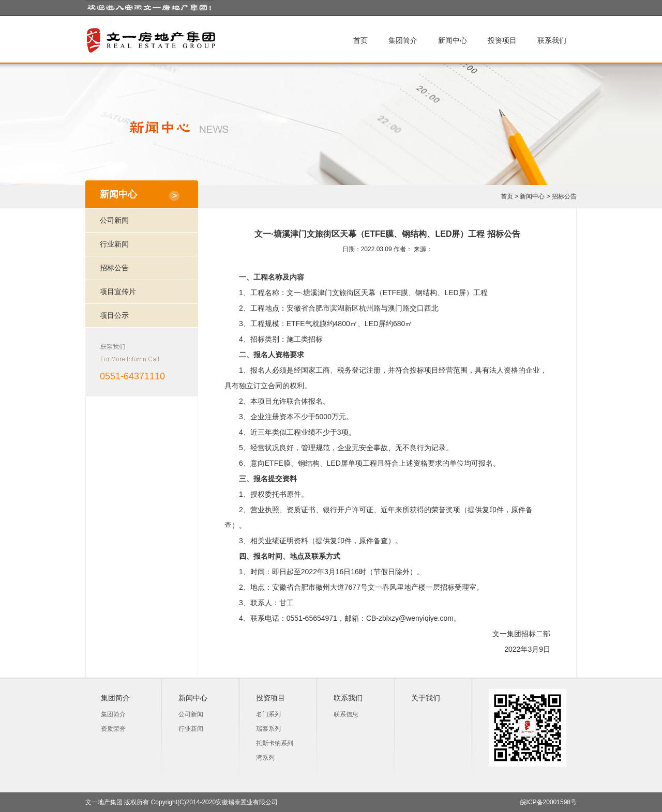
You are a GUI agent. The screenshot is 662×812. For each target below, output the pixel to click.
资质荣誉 (113, 729)
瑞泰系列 (268, 729)
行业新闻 (114, 244)
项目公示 (114, 315)
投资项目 (502, 40)
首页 (360, 40)
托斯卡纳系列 (275, 743)
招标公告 (564, 196)
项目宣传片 (118, 292)
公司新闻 (114, 220)
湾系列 (265, 758)
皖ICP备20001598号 (548, 802)
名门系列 (268, 714)
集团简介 (403, 40)
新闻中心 (453, 40)
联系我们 (552, 40)
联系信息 (346, 714)
